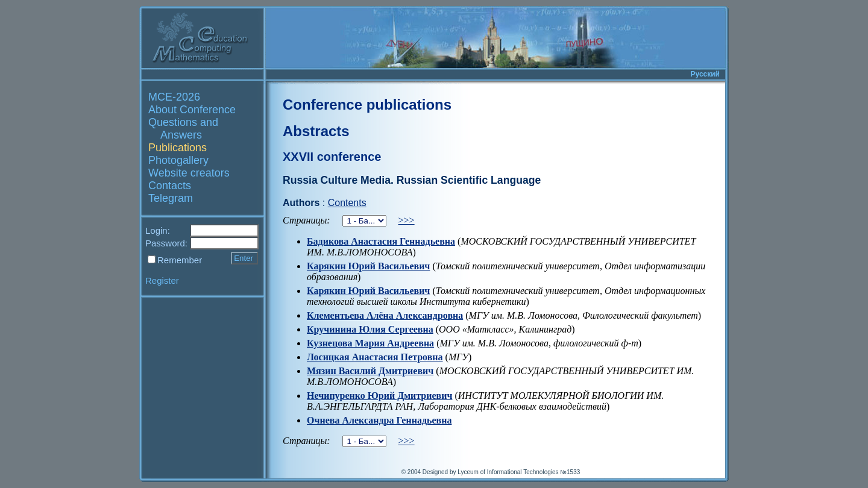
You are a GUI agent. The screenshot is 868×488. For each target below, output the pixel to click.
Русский (706, 74)
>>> (407, 220)
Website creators (189, 173)
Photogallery (178, 160)
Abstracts (316, 131)
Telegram (171, 198)
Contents (347, 203)
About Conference (192, 110)
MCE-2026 (174, 97)
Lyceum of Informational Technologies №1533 (519, 472)
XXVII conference (332, 157)
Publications (178, 148)
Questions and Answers (183, 129)
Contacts (170, 186)
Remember (180, 260)
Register (162, 280)
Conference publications (367, 105)
